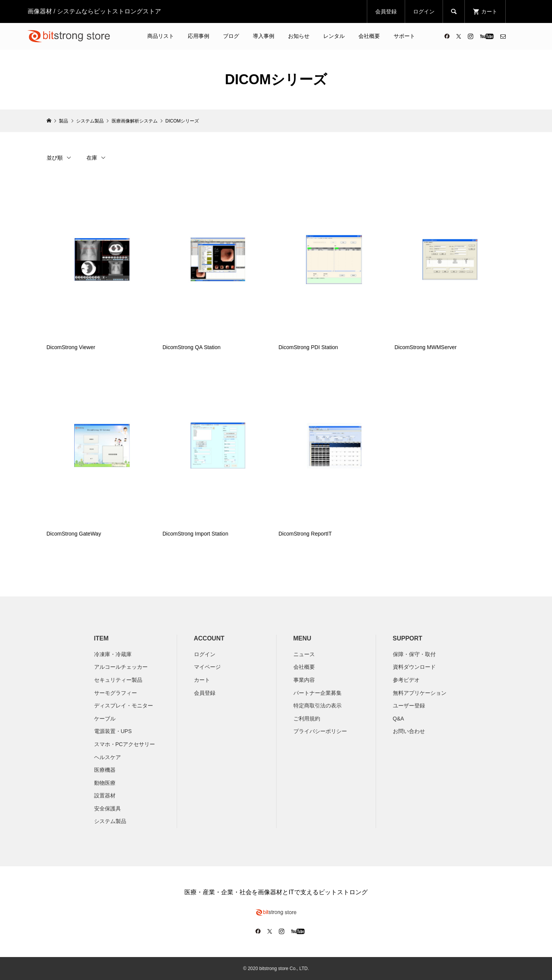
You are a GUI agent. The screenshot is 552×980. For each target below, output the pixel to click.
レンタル (334, 36)
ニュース (304, 654)
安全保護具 (107, 808)
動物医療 (105, 783)
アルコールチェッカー (121, 667)
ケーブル (105, 719)
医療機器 (105, 770)
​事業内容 (304, 680)
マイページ (207, 667)
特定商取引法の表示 (318, 706)
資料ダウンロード (414, 667)
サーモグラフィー (116, 693)
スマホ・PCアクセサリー (125, 744)
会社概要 (369, 36)
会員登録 (386, 11)
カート (202, 680)
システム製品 (110, 821)
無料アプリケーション (420, 693)
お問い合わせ (409, 731)
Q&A (399, 719)
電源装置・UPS (113, 731)
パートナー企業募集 (318, 693)
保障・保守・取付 (414, 654)
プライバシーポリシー (320, 731)
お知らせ (299, 36)
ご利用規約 (307, 719)
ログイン (424, 11)
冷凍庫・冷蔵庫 (113, 654)
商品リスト (161, 36)
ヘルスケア (107, 757)
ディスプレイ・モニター (124, 706)
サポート (404, 36)
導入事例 (264, 36)
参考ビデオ (406, 680)
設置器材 (105, 795)
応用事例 (199, 36)
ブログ (231, 36)
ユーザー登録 (409, 706)
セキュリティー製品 (118, 680)
